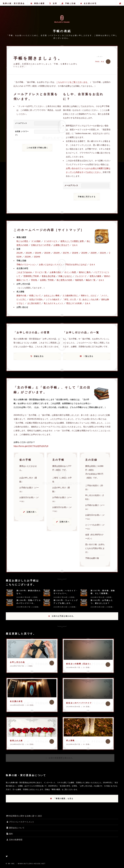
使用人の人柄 (16, 741)
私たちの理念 (22, 241)
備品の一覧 (91, 280)
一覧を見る (88, 356)
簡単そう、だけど (89, 296)
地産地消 (79, 280)
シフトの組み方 (53, 299)
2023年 (28, 257)
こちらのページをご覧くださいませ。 (73, 82)
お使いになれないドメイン (50, 264)
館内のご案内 (85, 272)
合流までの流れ (36, 299)
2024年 (37, 257)
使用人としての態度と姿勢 (72, 241)
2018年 (75, 253)
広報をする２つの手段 (41, 245)
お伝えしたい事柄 (52, 296)
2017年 (66, 253)
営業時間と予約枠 (31, 276)
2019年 (84, 253)
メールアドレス (21, 123)
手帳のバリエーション (26, 264)
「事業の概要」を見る (64, 799)
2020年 (94, 253)
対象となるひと (65, 276)
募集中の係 (21, 296)
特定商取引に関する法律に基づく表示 (24, 816)
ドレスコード (81, 276)
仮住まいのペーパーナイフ (79, 703)
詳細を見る (39, 356)
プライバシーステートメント (20, 822)
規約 (9, 834)
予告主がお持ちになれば (76, 264)
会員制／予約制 (47, 280)
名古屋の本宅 (88, 3)
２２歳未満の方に (70, 296)
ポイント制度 (70, 272)
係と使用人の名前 (64, 280)
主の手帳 (120, 3)
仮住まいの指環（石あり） (79, 664)
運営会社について (15, 828)
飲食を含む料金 (49, 276)
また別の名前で (34, 303)
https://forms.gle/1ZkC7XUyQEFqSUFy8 (31, 446)
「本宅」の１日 (69, 299)
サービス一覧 (41, 272)
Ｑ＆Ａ (75, 245)
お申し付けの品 (17, 662)
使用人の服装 (95, 276)
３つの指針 (36, 241)
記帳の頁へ (32, 512)
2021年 (103, 253)
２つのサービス (51, 241)
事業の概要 (38, 3)
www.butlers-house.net (32, 864)
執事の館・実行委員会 (14, 3)
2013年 (29, 253)
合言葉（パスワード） (22, 133)
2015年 (47, 253)
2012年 (20, 253)
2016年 (57, 253)
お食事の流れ (55, 272)
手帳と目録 (69, 3)
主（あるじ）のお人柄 (89, 299)
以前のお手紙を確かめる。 (64, 616)
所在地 (34, 280)
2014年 (38, 253)
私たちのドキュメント (54, 303)
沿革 (53, 3)
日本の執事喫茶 (14, 840)
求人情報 (70, 740)
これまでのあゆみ (24, 272)
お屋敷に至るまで (61, 245)
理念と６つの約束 (74, 303)
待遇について (35, 296)
